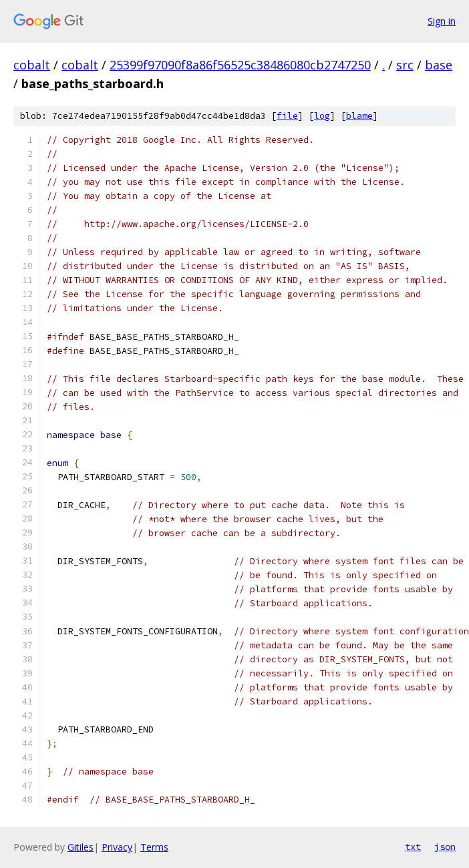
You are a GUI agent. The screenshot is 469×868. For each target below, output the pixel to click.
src (405, 65)
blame (359, 116)
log (322, 116)
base (439, 65)
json (445, 847)
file (287, 116)
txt (413, 847)
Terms (154, 847)
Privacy (117, 847)
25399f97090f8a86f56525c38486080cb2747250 (240, 65)
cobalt (32, 65)
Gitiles (81, 847)
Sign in (442, 21)
